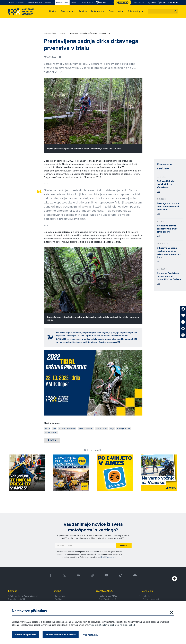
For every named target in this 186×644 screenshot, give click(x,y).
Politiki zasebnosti (109, 557)
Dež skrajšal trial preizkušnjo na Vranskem (166, 184)
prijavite (61, 339)
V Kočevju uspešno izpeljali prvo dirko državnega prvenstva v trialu (169, 252)
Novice (64, 33)
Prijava (124, 545)
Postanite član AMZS (108, 596)
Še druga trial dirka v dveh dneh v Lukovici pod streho (168, 206)
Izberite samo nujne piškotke (61, 635)
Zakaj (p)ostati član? (107, 599)
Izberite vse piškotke (25, 635)
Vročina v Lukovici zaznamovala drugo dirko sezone (167, 229)
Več (158, 192)
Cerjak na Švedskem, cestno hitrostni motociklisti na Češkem (169, 276)
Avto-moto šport (51, 33)
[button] (176, 11)
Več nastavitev (91, 635)
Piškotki (146, 596)
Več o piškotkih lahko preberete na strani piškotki (113, 625)
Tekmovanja (60, 596)
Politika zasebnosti (151, 599)
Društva (58, 599)
